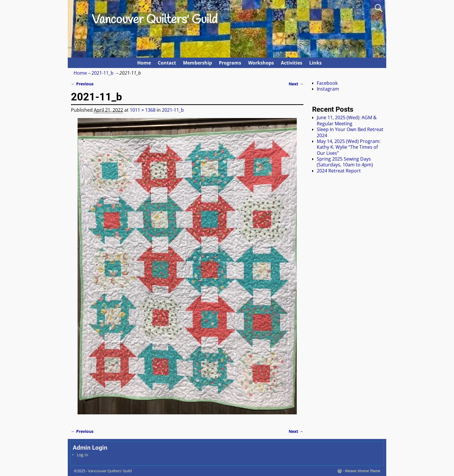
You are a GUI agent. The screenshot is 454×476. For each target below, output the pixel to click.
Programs (230, 63)
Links (315, 63)
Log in (83, 455)
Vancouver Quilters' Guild (155, 20)
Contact (167, 63)
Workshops (261, 63)
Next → (296, 84)
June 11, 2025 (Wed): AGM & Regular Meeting (347, 120)
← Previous (82, 84)
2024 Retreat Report (339, 171)
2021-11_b (102, 73)
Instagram (328, 89)
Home (144, 63)
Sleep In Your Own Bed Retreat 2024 (350, 132)
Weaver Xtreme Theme (363, 471)
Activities (292, 63)
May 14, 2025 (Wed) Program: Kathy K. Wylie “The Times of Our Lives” (349, 147)
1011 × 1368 (143, 110)
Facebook (327, 83)
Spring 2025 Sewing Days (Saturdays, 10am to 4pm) (345, 162)
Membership (197, 63)
